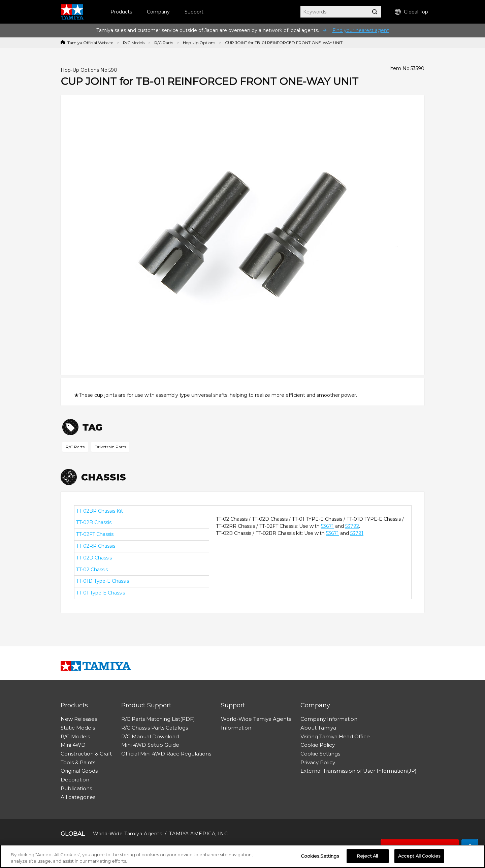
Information (236, 728)
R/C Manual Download (150, 736)
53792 (352, 526)
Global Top (411, 12)
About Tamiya (318, 728)
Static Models (78, 728)
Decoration (75, 780)
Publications (76, 788)
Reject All (367, 856)
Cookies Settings (320, 856)
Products (121, 12)
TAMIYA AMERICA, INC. (199, 834)
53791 (357, 533)
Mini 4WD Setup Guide (150, 745)
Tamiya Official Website (90, 43)
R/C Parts (164, 43)
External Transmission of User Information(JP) (359, 771)
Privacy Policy (318, 762)
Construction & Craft (86, 754)
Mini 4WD (73, 745)
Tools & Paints (78, 762)
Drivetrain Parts (110, 447)
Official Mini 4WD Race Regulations (166, 754)
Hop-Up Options (199, 43)
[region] (243, 856)
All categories (78, 797)
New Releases (79, 719)
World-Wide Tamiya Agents (256, 719)
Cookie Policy (318, 745)
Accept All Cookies (419, 856)
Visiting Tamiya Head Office (335, 736)
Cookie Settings (320, 754)
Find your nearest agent (361, 30)
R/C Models (134, 43)
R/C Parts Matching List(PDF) (158, 719)
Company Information (329, 719)
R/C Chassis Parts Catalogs (155, 728)
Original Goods (79, 771)
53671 (327, 526)
